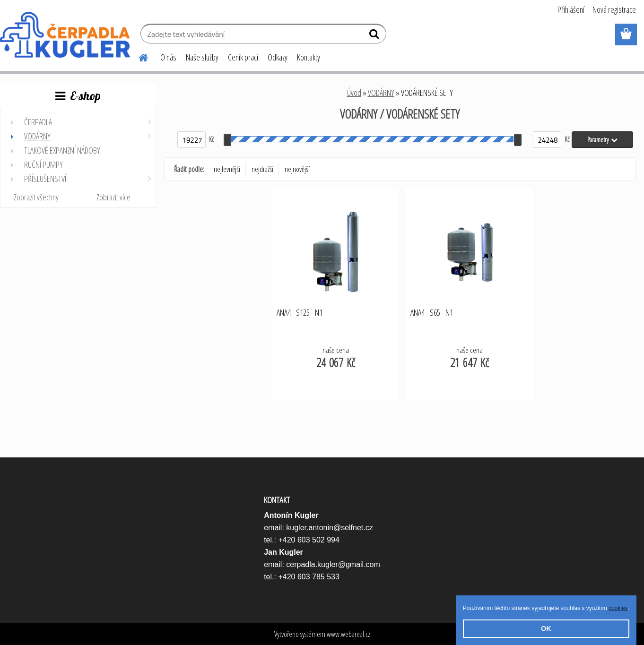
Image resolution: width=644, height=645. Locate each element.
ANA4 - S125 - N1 (300, 313)
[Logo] (65, 35)
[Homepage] (138, 56)
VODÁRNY (381, 93)
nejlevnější (227, 169)
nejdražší (262, 169)
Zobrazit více (113, 197)
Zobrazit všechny (36, 197)
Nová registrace (614, 9)
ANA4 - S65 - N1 (432, 313)
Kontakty (309, 57)
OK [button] (546, 628)
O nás (168, 57)
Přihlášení (571, 9)
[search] (375, 36)
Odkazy (278, 57)
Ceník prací (243, 57)
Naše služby (202, 57)
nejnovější (297, 169)
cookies (618, 608)
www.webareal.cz (348, 634)
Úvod (354, 93)
